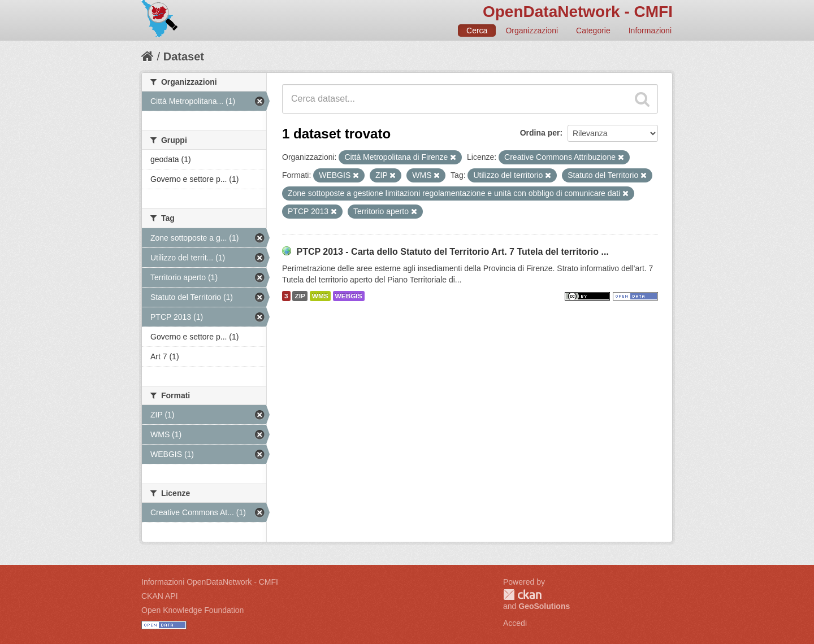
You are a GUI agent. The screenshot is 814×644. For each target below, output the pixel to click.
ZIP (300, 296)
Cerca (477, 31)
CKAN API (160, 596)
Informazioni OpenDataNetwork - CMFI (210, 582)
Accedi (515, 623)
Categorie (593, 31)
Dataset (184, 56)
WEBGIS (349, 296)
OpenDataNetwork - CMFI (578, 12)
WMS (320, 296)
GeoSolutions (544, 606)
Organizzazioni (532, 31)
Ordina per (540, 133)
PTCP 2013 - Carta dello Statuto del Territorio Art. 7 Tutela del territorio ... (452, 252)
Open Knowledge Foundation (192, 610)
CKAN (522, 595)
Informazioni (650, 31)
